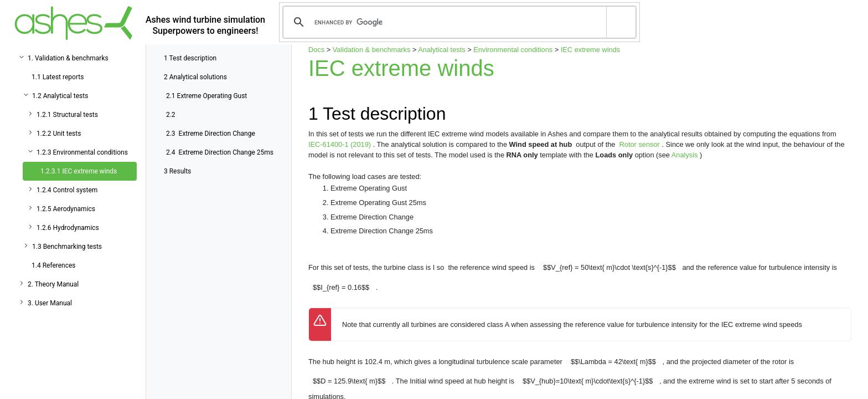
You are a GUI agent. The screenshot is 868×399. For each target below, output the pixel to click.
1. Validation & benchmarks (68, 58)
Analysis (686, 155)
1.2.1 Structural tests (67, 115)
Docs (316, 50)
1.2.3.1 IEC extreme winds (79, 171)
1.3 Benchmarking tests (67, 247)
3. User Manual (50, 303)
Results (177, 171)
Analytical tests (441, 50)
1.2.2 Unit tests (59, 134)
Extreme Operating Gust (206, 96)
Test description (190, 58)
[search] (458, 22)
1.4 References (54, 265)
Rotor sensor (641, 144)
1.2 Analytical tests (60, 96)
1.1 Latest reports (58, 77)
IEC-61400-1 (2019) (341, 144)
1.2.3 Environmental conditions (82, 152)
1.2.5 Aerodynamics (66, 209)
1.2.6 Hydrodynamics (68, 228)
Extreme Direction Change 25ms (220, 152)
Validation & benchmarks (372, 50)
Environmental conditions (513, 50)
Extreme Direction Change (211, 134)
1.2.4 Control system (67, 190)
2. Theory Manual (53, 284)
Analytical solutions (195, 77)
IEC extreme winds (590, 50)
